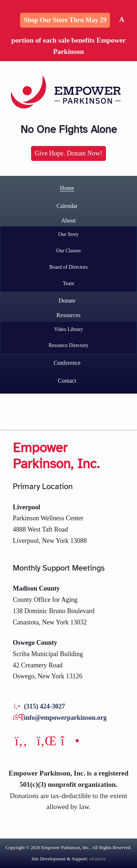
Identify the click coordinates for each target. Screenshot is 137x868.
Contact (67, 381)
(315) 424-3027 (45, 706)
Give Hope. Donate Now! (68, 153)
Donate (67, 301)
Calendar (67, 206)
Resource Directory (68, 345)
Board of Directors (68, 267)
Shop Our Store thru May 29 (65, 20)
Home (67, 188)
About (69, 220)
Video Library (68, 329)
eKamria (97, 859)
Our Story (69, 234)
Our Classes (68, 251)
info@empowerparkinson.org (65, 718)
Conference (67, 363)
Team (68, 283)
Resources (69, 315)
